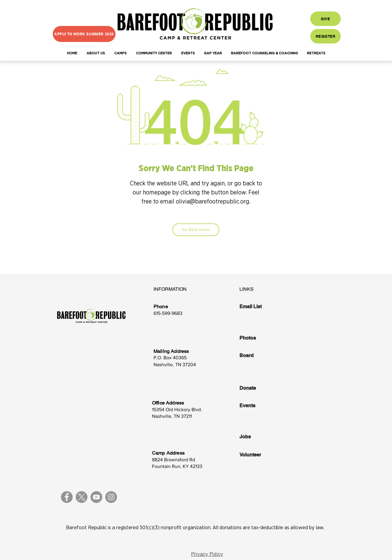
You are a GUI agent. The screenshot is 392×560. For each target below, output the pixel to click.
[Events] (260, 405)
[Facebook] (67, 497)
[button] (96, 53)
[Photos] (260, 338)
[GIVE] (326, 19)
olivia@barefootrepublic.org (213, 202)
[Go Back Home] (196, 230)
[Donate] (260, 388)
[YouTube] (96, 497)
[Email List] (260, 306)
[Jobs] (260, 437)
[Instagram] (111, 497)
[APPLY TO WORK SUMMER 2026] (84, 34)
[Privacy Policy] (207, 554)
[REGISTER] (326, 36)
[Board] (260, 356)
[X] (82, 497)
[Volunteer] (260, 455)
